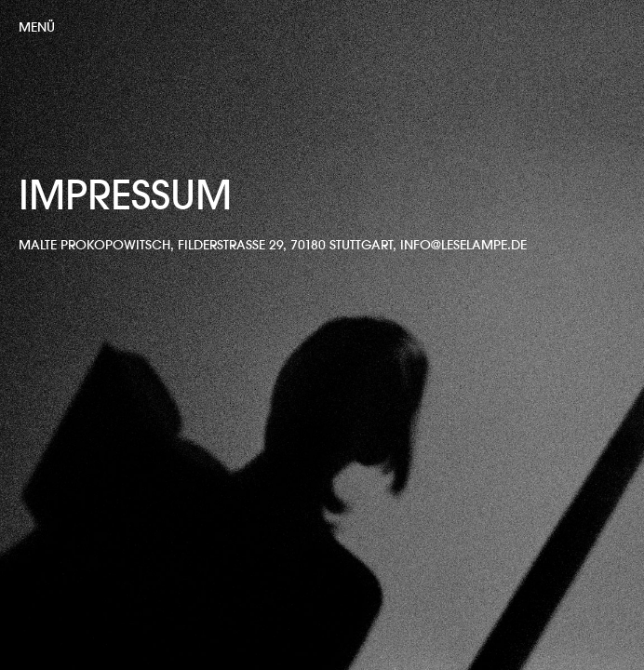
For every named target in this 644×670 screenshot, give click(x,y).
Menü (37, 27)
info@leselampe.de (463, 245)
